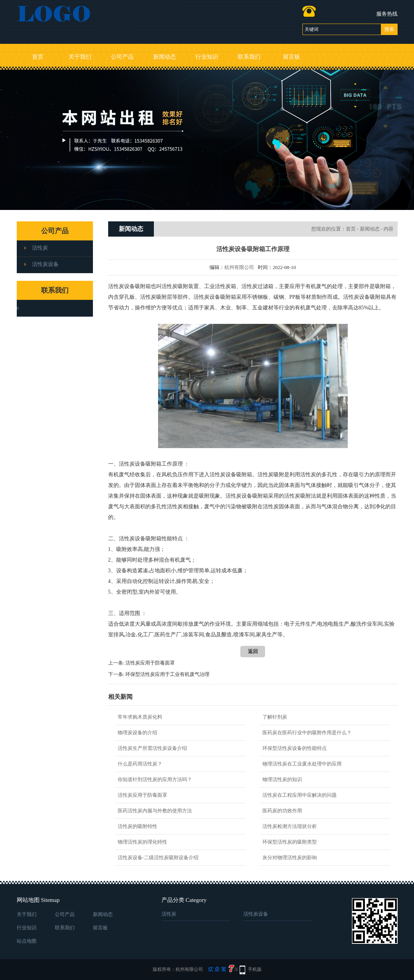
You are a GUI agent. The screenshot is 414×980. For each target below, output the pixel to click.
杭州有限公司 (239, 267)
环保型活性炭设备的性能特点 (295, 748)
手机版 (255, 969)
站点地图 (27, 941)
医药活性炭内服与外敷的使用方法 (155, 811)
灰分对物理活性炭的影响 (290, 857)
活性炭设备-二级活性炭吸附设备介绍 (158, 857)
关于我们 (80, 57)
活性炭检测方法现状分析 (290, 826)
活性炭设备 (45, 264)
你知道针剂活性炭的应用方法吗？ (155, 779)
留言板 (292, 57)
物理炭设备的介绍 (137, 733)
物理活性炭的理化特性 (142, 842)
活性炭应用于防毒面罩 (150, 663)
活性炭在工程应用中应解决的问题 (300, 795)
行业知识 (207, 57)
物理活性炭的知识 (282, 779)
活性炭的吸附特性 (137, 826)
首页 (38, 57)
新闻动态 (165, 57)
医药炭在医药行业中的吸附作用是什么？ (307, 733)
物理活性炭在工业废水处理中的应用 (302, 764)
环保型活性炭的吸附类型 (290, 842)
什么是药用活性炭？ (140, 764)
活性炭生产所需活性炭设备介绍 (152, 748)
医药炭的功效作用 (282, 811)
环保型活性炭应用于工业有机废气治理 (167, 674)
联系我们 (249, 57)
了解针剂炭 (275, 717)
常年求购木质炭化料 (140, 717)
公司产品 (122, 57)
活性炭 (40, 248)
